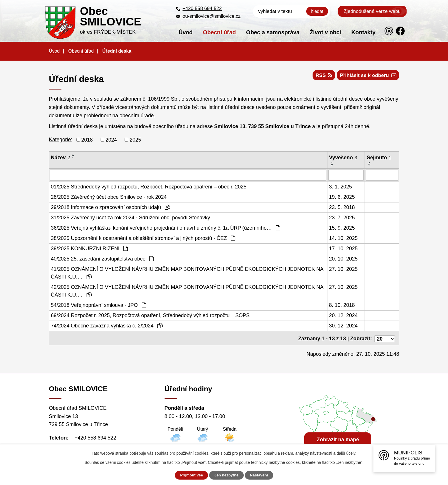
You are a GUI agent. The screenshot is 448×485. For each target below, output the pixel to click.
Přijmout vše (189, 475)
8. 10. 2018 (342, 305)
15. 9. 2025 (342, 228)
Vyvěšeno (343, 158)
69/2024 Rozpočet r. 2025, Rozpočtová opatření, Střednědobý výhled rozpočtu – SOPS (150, 315)
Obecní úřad (219, 32)
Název (60, 158)
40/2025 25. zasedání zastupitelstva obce (102, 259)
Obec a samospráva (273, 32)
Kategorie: (61, 140)
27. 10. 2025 (343, 269)
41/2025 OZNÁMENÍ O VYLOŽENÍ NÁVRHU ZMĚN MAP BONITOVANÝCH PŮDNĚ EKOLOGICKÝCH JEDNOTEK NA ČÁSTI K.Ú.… (187, 273)
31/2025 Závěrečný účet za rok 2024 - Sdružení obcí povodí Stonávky (130, 217)
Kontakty (364, 32)
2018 (87, 140)
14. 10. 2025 (343, 238)
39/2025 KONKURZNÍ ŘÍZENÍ (89, 248)
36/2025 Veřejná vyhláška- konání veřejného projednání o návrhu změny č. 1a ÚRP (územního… (165, 228)
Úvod (186, 32)
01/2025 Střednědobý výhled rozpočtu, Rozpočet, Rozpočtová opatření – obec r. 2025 (149, 186)
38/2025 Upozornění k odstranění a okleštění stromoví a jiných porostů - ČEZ (143, 238)
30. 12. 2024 (343, 325)
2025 (135, 140)
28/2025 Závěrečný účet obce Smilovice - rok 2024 (109, 197)
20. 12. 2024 (343, 315)
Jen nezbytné (227, 475)
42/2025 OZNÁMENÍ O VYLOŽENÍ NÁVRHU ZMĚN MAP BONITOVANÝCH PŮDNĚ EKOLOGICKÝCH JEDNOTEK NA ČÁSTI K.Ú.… (187, 291)
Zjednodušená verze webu (372, 11)
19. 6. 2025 (342, 197)
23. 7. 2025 (342, 217)
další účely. (346, 453)
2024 (111, 140)
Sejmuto (379, 158)
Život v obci (325, 32)
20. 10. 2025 (343, 259)
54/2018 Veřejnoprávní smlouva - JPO (98, 305)
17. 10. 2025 (343, 248)
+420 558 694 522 (202, 8)
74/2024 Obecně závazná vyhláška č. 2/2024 (107, 325)
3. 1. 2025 (341, 186)
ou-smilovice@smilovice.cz (212, 16)
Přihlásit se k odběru (367, 76)
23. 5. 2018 (342, 207)
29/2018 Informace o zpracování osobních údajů (110, 207)
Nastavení (262, 475)
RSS (321, 76)
